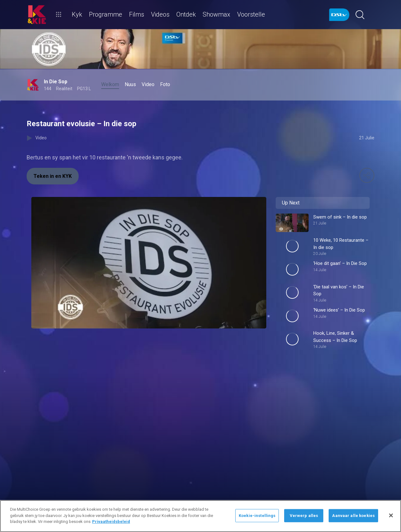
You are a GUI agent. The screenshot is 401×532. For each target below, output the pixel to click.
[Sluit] (391, 515)
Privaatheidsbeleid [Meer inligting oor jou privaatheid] (111, 522)
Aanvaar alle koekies (353, 516)
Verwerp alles (304, 516)
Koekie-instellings (257, 516)
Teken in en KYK (53, 176)
